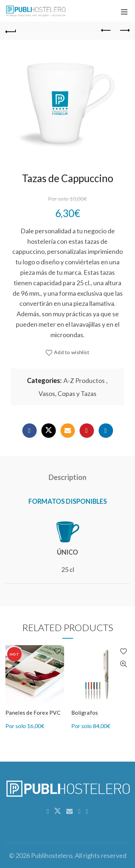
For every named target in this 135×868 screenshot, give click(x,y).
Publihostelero (52, 855)
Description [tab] (67, 477)
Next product (124, 30)
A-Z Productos (84, 380)
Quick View (58, 664)
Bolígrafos (85, 713)
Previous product (106, 30)
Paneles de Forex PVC (33, 713)
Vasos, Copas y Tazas (67, 393)
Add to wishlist (72, 353)
